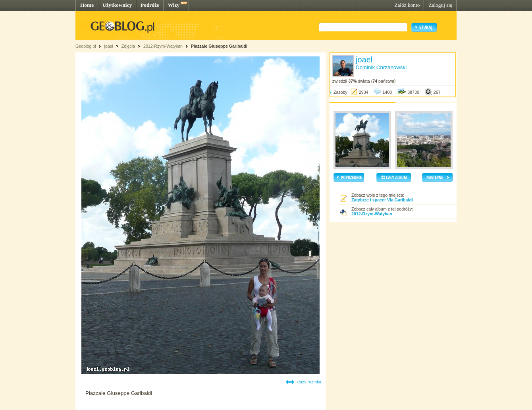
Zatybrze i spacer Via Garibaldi (382, 200)
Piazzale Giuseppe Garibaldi (219, 46)
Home (87, 5)
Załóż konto (407, 5)
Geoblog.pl (86, 46)
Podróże (150, 5)
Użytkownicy (117, 5)
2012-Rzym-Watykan (163, 46)
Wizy (174, 5)
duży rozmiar (309, 382)
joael (109, 46)
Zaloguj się (440, 5)
